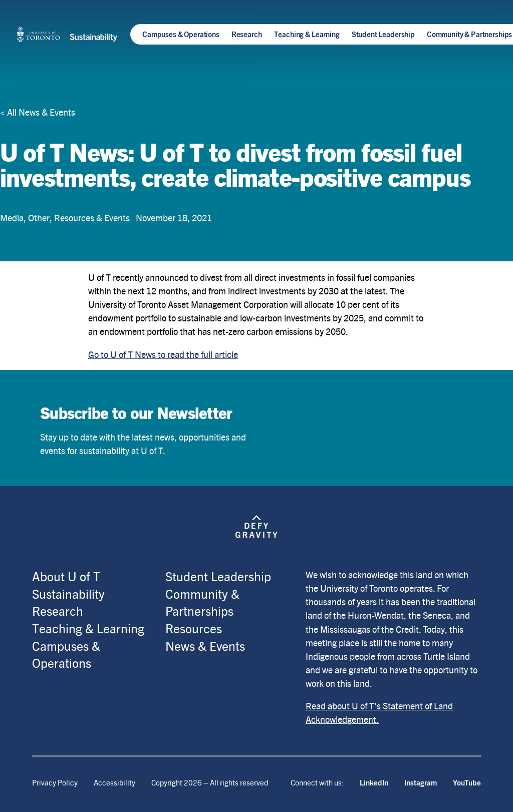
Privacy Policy (55, 782)
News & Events (205, 646)
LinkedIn (374, 782)
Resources (194, 628)
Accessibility (114, 782)
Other (39, 218)
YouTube (467, 782)
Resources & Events (92, 218)
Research (247, 34)
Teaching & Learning (307, 34)
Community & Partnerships (469, 34)
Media (12, 218)
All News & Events (41, 112)
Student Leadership (383, 34)
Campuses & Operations (181, 34)
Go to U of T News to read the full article (163, 354)
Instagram (421, 782)
